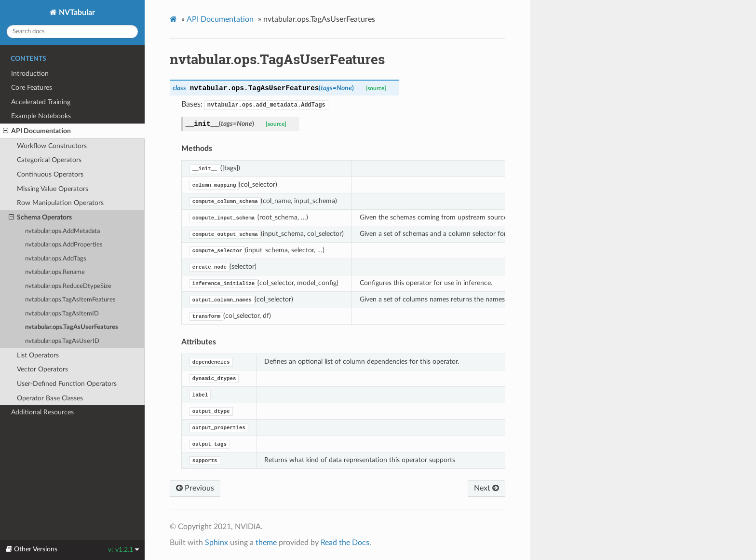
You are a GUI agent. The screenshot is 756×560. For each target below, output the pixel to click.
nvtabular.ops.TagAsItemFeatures (70, 300)
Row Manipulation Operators (60, 203)
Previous (195, 488)
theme (266, 543)
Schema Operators (40, 218)
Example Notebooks (41, 116)
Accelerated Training (41, 102)
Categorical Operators (49, 160)
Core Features (32, 88)
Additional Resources (42, 412)
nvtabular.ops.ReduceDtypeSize (68, 286)
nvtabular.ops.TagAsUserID (62, 341)
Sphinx (216, 543)
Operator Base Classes (50, 398)
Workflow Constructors (52, 146)
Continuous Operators (50, 174)
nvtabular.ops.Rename (55, 272)
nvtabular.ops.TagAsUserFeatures (72, 327)
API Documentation (37, 131)
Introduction (30, 74)
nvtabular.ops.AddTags (56, 259)
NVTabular (76, 13)
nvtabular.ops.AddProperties (64, 245)
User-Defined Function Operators (67, 384)
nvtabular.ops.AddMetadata (62, 231)
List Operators (38, 355)
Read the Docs (345, 543)
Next (486, 488)
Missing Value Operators (53, 189)
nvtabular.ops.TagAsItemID (62, 314)
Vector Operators (42, 369)
